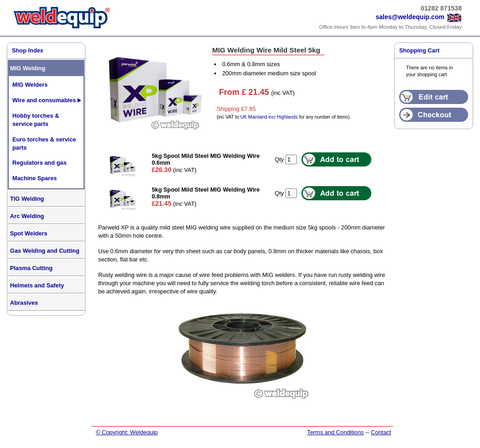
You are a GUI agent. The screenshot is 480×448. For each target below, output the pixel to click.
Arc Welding (27, 216)
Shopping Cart (419, 50)
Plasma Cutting (31, 268)
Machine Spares (34, 178)
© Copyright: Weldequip (127, 432)
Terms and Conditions (335, 432)
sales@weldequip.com (410, 17)
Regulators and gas (40, 163)
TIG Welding (27, 199)
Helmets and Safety (37, 285)
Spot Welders (29, 233)
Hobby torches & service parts (36, 120)
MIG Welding (28, 68)
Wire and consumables (44, 100)
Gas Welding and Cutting (45, 251)
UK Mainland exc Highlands (269, 117)
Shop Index (28, 50)
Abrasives (24, 303)
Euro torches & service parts (44, 143)
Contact (381, 432)
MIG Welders (30, 85)
